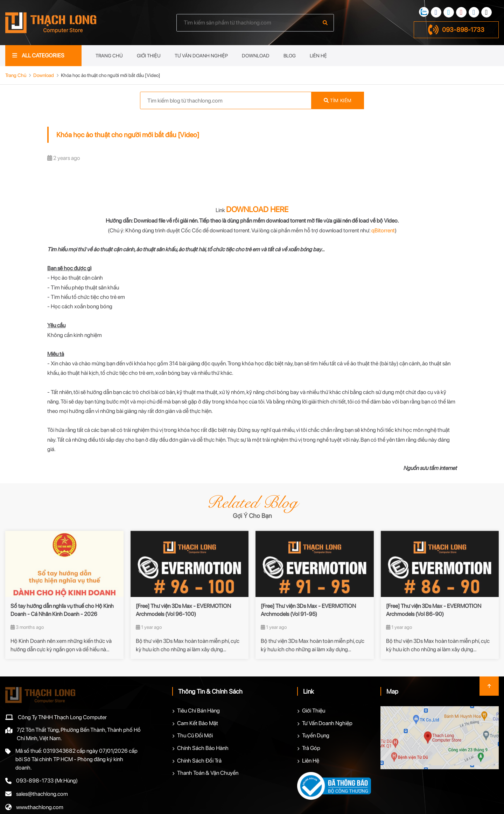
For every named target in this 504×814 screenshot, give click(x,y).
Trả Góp (311, 748)
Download (256, 56)
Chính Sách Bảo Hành (203, 748)
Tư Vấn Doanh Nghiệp (201, 56)
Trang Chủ (109, 56)
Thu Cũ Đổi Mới (195, 735)
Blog (290, 56)
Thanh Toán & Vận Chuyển (208, 773)
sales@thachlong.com (42, 794)
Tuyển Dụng (316, 735)
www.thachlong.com (40, 807)
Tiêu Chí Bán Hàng (198, 711)
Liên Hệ (318, 56)
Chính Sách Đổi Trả (199, 761)
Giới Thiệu (149, 56)
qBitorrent (383, 230)
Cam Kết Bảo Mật (198, 723)
